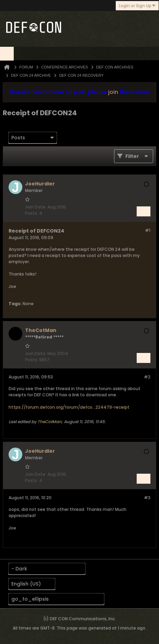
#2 (147, 377)
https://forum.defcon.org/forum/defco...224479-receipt (69, 407)
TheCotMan (49, 422)
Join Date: (36, 207)
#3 (147, 498)
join (113, 92)
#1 (148, 230)
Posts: (32, 213)
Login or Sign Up (137, 6)
